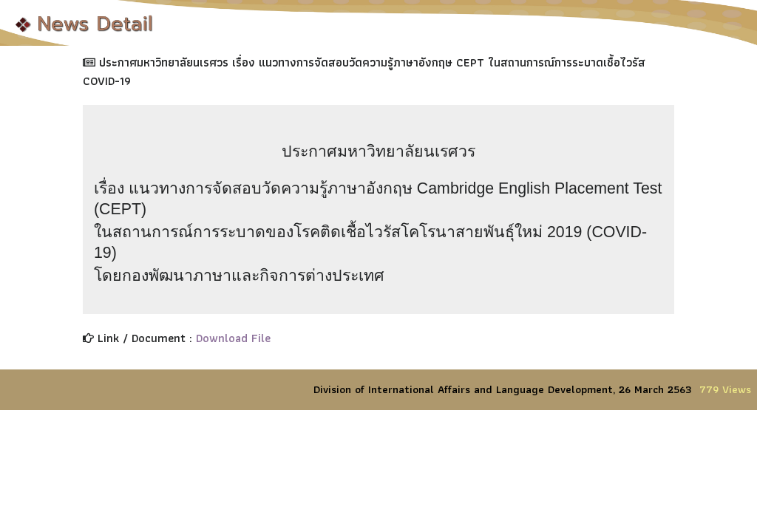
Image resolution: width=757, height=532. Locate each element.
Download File (233, 338)
